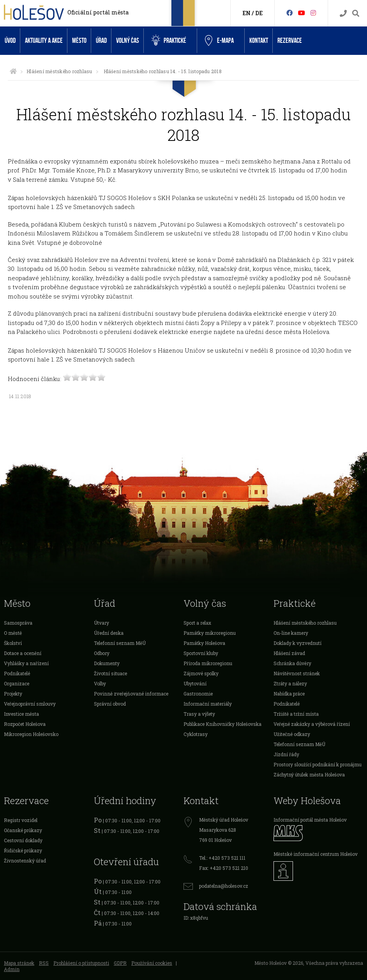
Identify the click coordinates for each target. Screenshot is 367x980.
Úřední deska (109, 633)
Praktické (169, 40)
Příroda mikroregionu (208, 663)
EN (246, 13)
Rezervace (290, 41)
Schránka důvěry (292, 663)
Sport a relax (197, 623)
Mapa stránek (19, 963)
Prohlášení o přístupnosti (81, 963)
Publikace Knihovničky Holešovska (222, 724)
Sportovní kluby (201, 653)
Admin (12, 969)
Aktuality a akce (44, 41)
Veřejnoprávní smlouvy (30, 704)
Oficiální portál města (98, 12)
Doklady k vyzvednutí (297, 643)
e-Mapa (219, 41)
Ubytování (195, 683)
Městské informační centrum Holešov (316, 854)
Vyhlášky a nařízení (26, 663)
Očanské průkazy (23, 830)
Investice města (21, 714)
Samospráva (18, 623)
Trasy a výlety (199, 714)
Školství (13, 643)
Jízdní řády (286, 754)
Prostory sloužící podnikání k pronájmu (318, 764)
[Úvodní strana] (13, 71)
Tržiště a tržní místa (296, 714)
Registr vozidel (21, 820)
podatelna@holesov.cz (224, 886)
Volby (100, 683)
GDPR (120, 963)
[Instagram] (313, 13)
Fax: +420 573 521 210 (224, 868)
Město (79, 41)
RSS (44, 963)
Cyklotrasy (196, 734)
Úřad (101, 41)
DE (259, 13)
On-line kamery (291, 633)
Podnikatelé (17, 673)
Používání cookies (152, 963)
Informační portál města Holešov (310, 820)
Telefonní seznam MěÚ (120, 643)
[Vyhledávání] (356, 13)
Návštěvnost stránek (297, 673)
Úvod (10, 41)
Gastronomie (198, 694)
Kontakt (259, 41)
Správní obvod (110, 704)
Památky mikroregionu (210, 633)
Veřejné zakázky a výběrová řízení (312, 724)
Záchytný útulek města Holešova (309, 775)
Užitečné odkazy (292, 734)
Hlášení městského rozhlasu (59, 71)
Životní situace (110, 673)
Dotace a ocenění (23, 653)
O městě (13, 633)
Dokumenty (107, 663)
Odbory (102, 653)
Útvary (101, 623)
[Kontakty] (343, 13)
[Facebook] (289, 13)
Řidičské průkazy (23, 850)
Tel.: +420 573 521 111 (222, 858)
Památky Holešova (204, 643)
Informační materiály (208, 704)
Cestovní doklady (23, 840)
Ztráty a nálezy (290, 683)
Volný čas (128, 41)
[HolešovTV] (302, 13)
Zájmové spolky (201, 673)
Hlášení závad (289, 653)
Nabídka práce (289, 694)
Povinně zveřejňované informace (131, 694)
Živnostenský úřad (25, 861)
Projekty (13, 694)
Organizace (17, 683)
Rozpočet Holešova (25, 724)
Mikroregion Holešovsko (31, 734)
